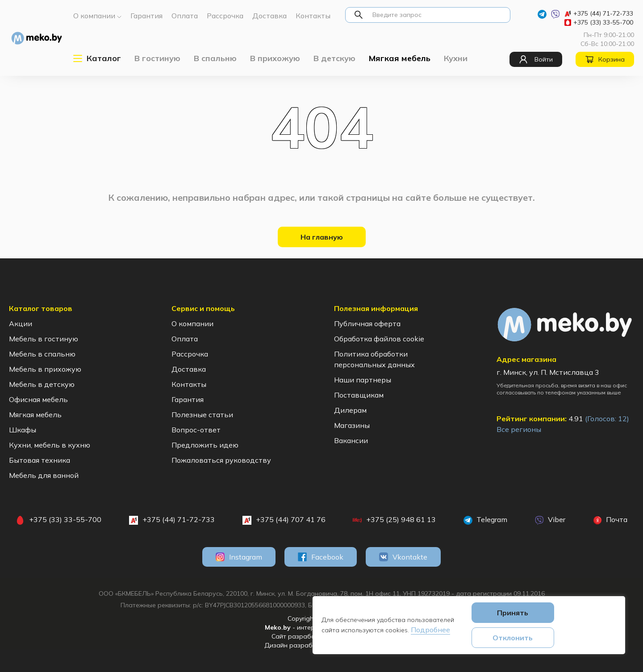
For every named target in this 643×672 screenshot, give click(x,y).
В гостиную (157, 58)
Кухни (456, 58)
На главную (322, 237)
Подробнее (430, 630)
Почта (610, 520)
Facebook (321, 557)
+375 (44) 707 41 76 (284, 520)
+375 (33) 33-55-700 (599, 22)
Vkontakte (403, 557)
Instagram (239, 557)
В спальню (215, 58)
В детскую (334, 58)
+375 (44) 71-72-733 (599, 13)
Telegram (485, 520)
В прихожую (275, 58)
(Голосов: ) (607, 419)
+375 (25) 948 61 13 (394, 520)
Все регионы (519, 429)
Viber (550, 520)
